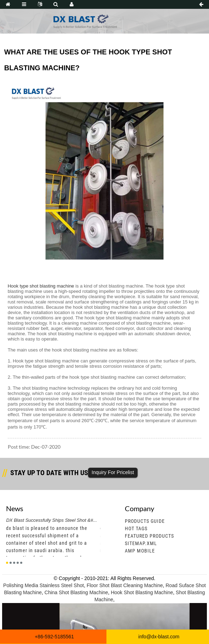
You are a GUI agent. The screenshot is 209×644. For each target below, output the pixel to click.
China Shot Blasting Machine (76, 592)
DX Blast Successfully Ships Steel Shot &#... (51, 520)
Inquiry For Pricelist (113, 472)
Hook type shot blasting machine (41, 286)
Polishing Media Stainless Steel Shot (43, 585)
